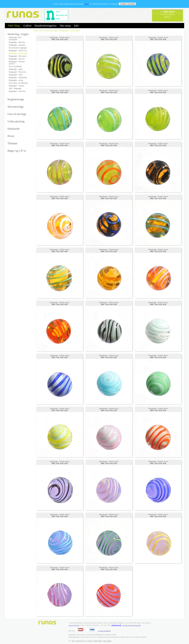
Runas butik (38, 31)
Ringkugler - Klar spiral (18, 56)
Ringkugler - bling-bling (18, 77)
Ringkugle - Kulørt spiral (60, 38)
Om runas (65, 26)
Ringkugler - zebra (16, 75)
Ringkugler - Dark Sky (17, 91)
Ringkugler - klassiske (17, 45)
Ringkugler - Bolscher (17, 42)
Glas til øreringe (17, 114)
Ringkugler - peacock (17, 59)
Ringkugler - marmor (17, 86)
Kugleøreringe (16, 99)
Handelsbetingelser (46, 26)
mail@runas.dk (116, 625)
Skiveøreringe (16, 107)
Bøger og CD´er (17, 151)
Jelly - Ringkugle (15, 88)
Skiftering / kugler (18, 34)
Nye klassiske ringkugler (18, 48)
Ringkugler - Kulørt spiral (18, 53)
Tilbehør (12, 143)
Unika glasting (16, 121)
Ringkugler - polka (16, 69)
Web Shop (14, 26)
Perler (11, 136)
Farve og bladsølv (15, 66)
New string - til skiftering (18, 83)
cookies (86, 4)
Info (76, 26)
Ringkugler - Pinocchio (17, 72)
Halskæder (14, 129)
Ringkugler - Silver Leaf (18, 51)
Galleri (27, 26)
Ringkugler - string (16, 80)
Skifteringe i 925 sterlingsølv (15, 39)
